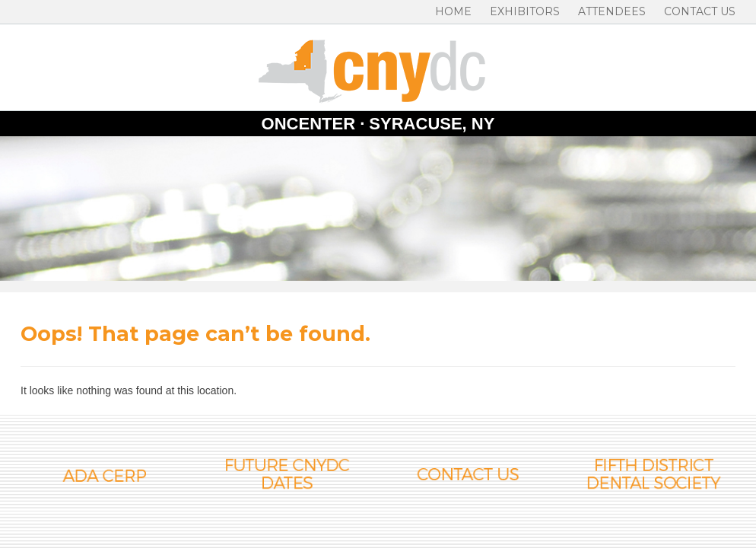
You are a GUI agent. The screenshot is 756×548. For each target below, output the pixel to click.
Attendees (612, 11)
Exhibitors (525, 11)
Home (453, 11)
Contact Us (700, 11)
